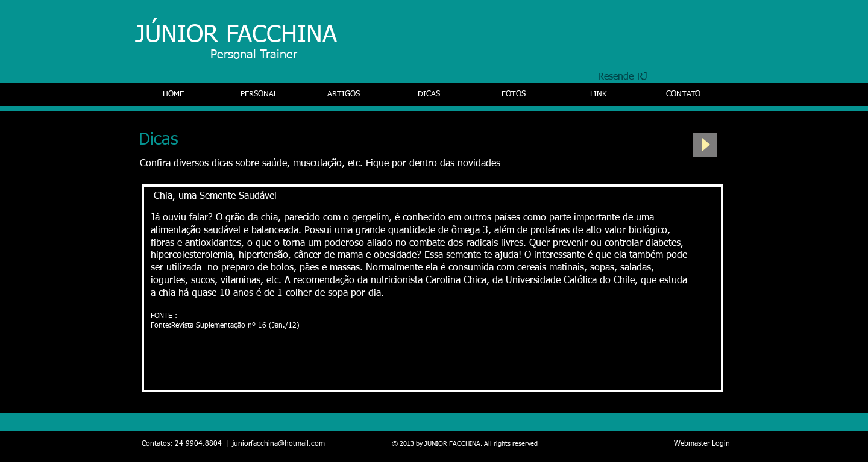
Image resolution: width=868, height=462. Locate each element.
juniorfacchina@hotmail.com (278, 444)
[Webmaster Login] (702, 445)
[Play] (705, 145)
